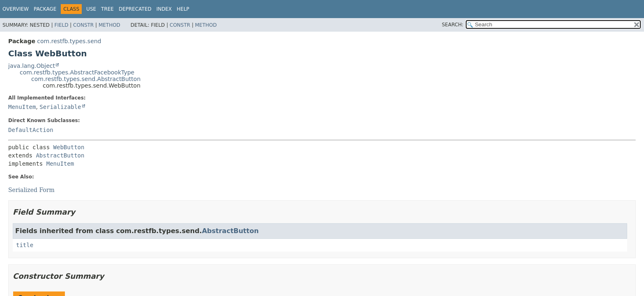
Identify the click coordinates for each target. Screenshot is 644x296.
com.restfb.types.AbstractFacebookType (77, 72)
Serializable (60, 107)
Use (91, 9)
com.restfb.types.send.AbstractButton (86, 79)
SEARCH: (453, 25)
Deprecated (135, 9)
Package (45, 9)
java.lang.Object (32, 66)
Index (164, 9)
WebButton (69, 147)
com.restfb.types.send (69, 41)
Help (183, 9)
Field (61, 25)
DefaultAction (31, 130)
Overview (16, 9)
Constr (83, 25)
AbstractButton (60, 155)
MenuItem (22, 107)
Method (109, 25)
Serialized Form (31, 190)
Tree (107, 9)
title (25, 245)
